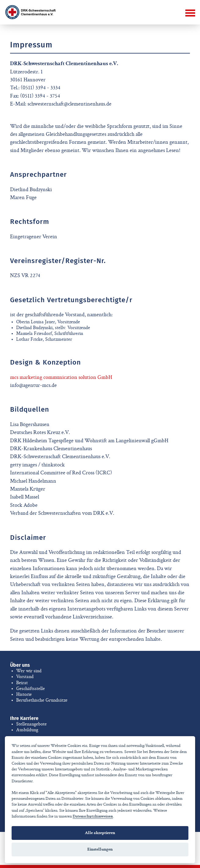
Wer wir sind (29, 671)
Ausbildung (27, 730)
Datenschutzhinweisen (93, 816)
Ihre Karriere (24, 718)
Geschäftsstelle (31, 688)
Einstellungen (100, 849)
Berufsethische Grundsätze (42, 700)
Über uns (20, 665)
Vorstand (25, 677)
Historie (24, 694)
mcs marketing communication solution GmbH (61, 377)
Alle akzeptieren (100, 833)
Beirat (22, 683)
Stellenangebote (31, 724)
